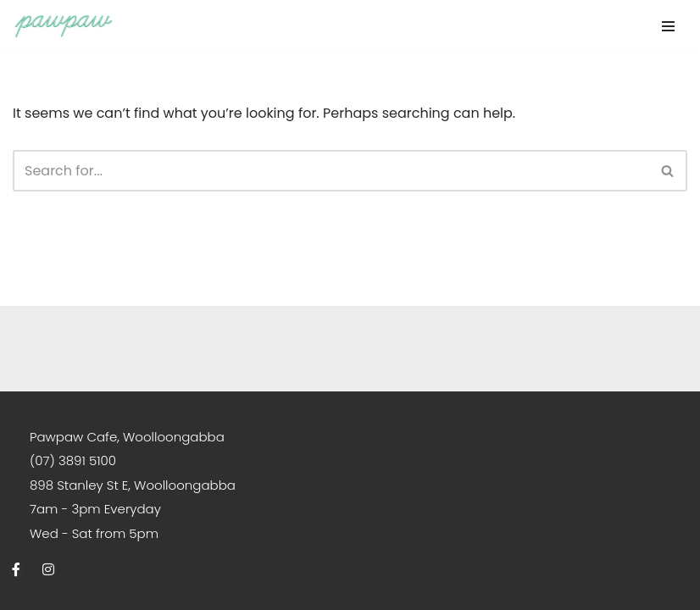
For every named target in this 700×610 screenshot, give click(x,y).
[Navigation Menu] (668, 26)
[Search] (331, 171)
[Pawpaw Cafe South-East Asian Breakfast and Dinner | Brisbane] (64, 26)
